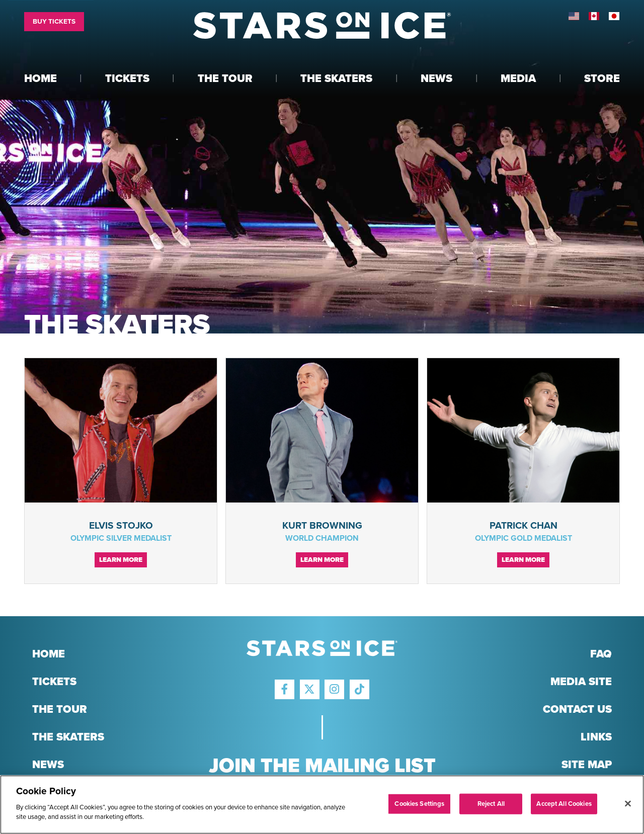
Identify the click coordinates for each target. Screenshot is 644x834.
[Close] (628, 803)
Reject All (491, 803)
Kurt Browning (322, 525)
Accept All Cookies (564, 803)
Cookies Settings (419, 803)
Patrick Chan (524, 525)
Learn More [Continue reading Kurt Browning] (322, 560)
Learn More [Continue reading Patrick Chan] (523, 560)
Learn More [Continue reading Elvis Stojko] (121, 560)
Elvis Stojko (121, 525)
